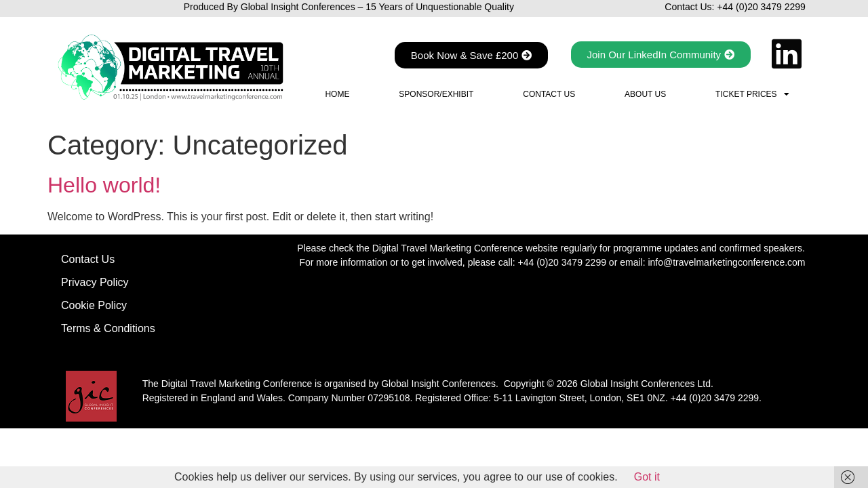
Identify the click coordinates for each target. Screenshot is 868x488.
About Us (645, 94)
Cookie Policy (94, 305)
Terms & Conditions (108, 328)
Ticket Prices (752, 94)
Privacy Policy (95, 282)
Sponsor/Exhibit (436, 94)
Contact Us (549, 94)
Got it (647, 477)
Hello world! (104, 185)
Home (337, 94)
